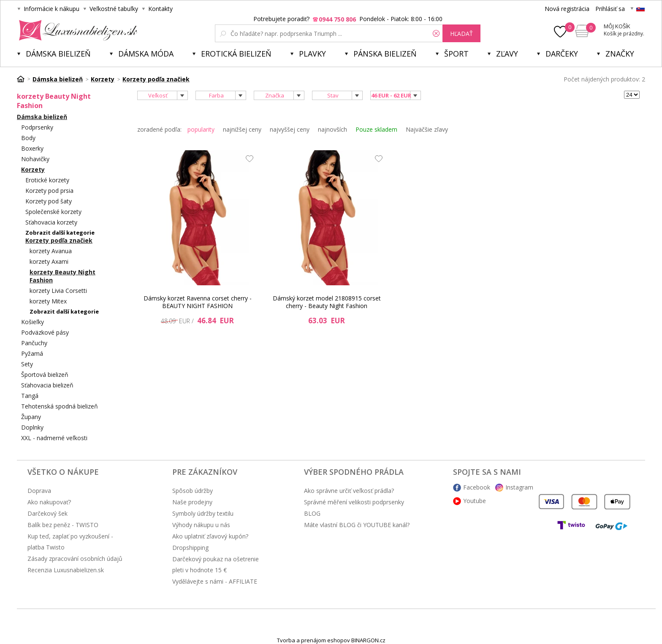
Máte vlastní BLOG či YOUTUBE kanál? (357, 525)
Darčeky (562, 54)
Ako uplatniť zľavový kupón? (210, 536)
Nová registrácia (567, 9)
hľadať (461, 34)
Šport (456, 54)
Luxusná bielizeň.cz (77, 30)
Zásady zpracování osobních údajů (75, 559)
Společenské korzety (53, 212)
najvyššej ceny (290, 129)
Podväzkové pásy (45, 332)
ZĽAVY (507, 54)
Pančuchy (34, 343)
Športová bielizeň (45, 375)
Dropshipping (190, 548)
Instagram (519, 487)
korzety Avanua (51, 251)
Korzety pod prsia (49, 191)
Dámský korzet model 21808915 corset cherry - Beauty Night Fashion (327, 302)
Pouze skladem (376, 129)
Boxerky (32, 148)
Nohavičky (35, 159)
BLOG (312, 513)
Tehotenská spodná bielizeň (60, 406)
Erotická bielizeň (236, 54)
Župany (31, 417)
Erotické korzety (47, 180)
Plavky (312, 54)
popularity (201, 129)
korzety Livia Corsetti (58, 291)
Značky (620, 54)
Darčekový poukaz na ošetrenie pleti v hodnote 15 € (216, 564)
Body (28, 138)
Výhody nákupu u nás (201, 525)
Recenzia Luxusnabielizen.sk (66, 570)
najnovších (332, 129)
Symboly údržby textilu (203, 513)
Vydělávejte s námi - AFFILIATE (215, 581)
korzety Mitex (48, 301)
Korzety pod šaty (49, 201)
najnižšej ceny (242, 129)
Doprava (39, 491)
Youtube (475, 501)
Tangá (30, 396)
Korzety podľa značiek (59, 240)
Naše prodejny (192, 502)
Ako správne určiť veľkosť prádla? (349, 491)
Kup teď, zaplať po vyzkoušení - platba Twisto (70, 542)
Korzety (33, 169)
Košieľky (33, 322)
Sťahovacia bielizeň (47, 385)
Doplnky (32, 427)
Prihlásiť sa (610, 9)
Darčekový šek (47, 513)
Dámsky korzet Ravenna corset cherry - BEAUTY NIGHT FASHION (198, 302)
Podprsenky (37, 127)
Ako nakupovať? (49, 502)
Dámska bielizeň (58, 54)
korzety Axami (49, 261)
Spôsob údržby (193, 491)
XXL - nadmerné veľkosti (54, 438)
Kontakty (160, 9)
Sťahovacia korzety (51, 222)
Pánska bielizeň (385, 54)
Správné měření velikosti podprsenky (354, 502)
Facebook (477, 487)
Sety (27, 364)
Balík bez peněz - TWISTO (63, 525)
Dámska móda (146, 54)
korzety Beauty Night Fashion (62, 276)
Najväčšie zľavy (427, 129)
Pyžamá (32, 353)
